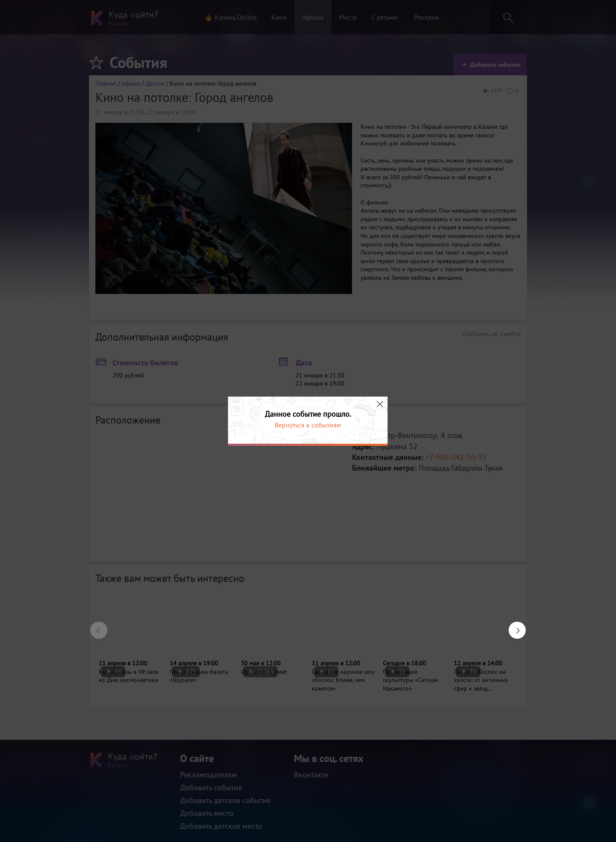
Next (513, 626)
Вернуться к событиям (308, 425)
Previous (95, 626)
